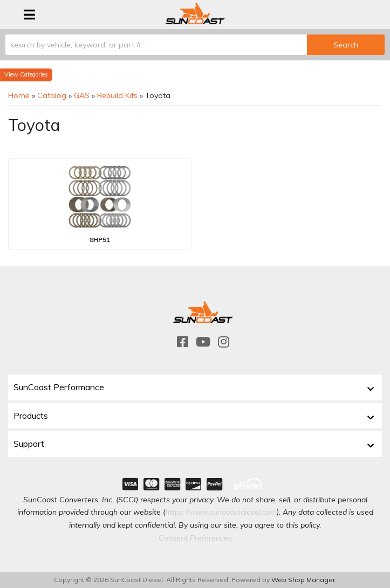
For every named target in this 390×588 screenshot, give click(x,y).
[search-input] (156, 45)
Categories (34, 74)
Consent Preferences (195, 538)
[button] (195, 45)
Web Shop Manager (303, 580)
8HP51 (100, 240)
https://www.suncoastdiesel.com (221, 512)
